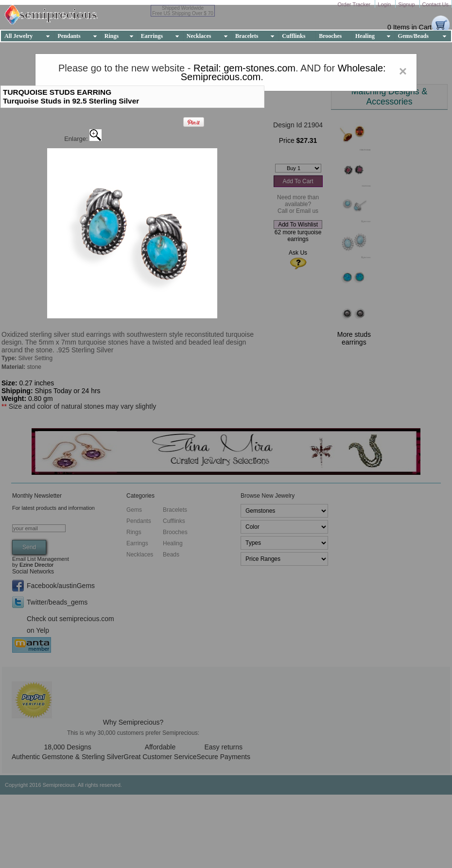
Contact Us (435, 4)
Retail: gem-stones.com (244, 68)
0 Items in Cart (409, 27)
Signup (407, 4)
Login (385, 4)
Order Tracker (355, 4)
